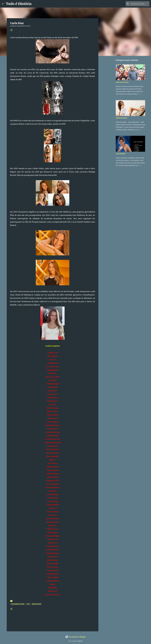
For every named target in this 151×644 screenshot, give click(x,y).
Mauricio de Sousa (122, 82)
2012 (28, 604)
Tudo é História (19, 4)
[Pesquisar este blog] (138, 4)
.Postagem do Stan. (18, 604)
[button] (11, 30)
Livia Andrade (121, 154)
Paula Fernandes (121, 118)
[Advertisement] (109, 91)
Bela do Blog (37, 604)
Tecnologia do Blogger (76, 637)
